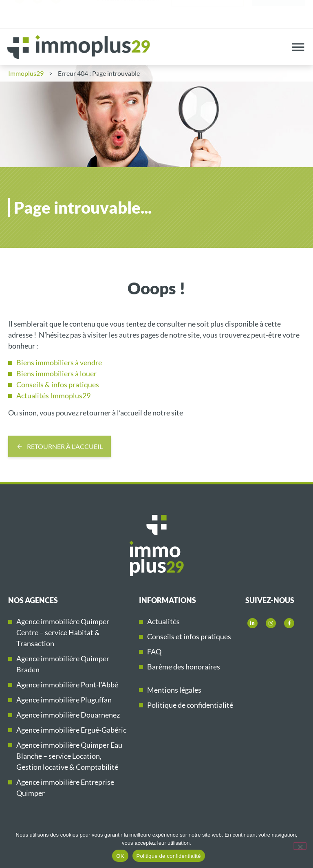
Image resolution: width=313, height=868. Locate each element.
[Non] (300, 846)
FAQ (154, 652)
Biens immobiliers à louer (56, 373)
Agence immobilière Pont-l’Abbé (67, 685)
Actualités (163, 621)
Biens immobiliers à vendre (59, 362)
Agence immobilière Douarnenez (68, 715)
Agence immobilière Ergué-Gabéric (71, 730)
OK (120, 856)
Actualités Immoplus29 (53, 395)
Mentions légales (174, 690)
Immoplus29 (26, 73)
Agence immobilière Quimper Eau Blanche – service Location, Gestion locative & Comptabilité (69, 756)
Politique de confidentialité (190, 705)
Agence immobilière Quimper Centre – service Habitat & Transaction (63, 632)
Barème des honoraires (184, 667)
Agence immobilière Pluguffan (64, 700)
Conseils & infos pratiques (58, 384)
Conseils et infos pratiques (189, 636)
